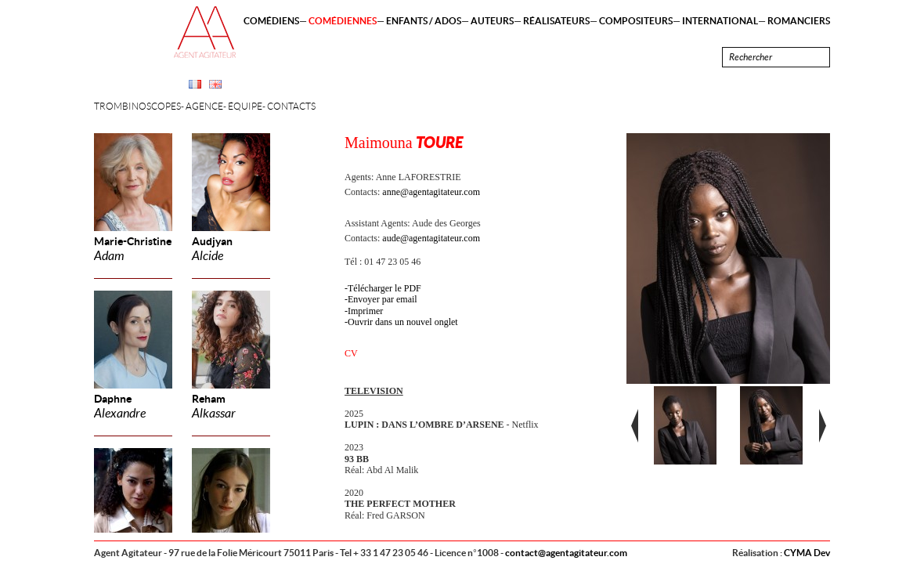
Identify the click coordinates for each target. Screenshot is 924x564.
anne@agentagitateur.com (431, 192)
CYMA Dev (807, 553)
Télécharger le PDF (384, 288)
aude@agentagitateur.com (431, 238)
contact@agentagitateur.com (566, 553)
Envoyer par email (383, 299)
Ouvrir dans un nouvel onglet (403, 322)
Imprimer (365, 311)
